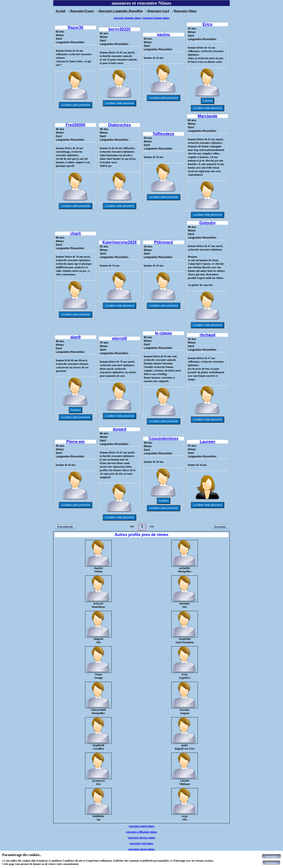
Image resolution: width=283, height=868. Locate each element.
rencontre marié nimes (141, 826)
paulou (163, 35)
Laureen (207, 442)
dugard (120, 429)
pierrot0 (120, 338)
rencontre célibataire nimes (141, 832)
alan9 (75, 337)
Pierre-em (76, 442)
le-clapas (163, 333)
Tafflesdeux (163, 134)
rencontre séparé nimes (142, 849)
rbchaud (207, 335)
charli (75, 233)
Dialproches (120, 125)
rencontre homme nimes (127, 18)
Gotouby (208, 223)
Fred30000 (76, 125)
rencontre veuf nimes (141, 843)
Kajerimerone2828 (120, 242)
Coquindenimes (163, 439)
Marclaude (207, 116)
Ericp (207, 24)
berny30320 (120, 29)
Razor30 (75, 27)
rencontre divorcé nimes (141, 838)
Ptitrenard (163, 242)
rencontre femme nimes (156, 18)
